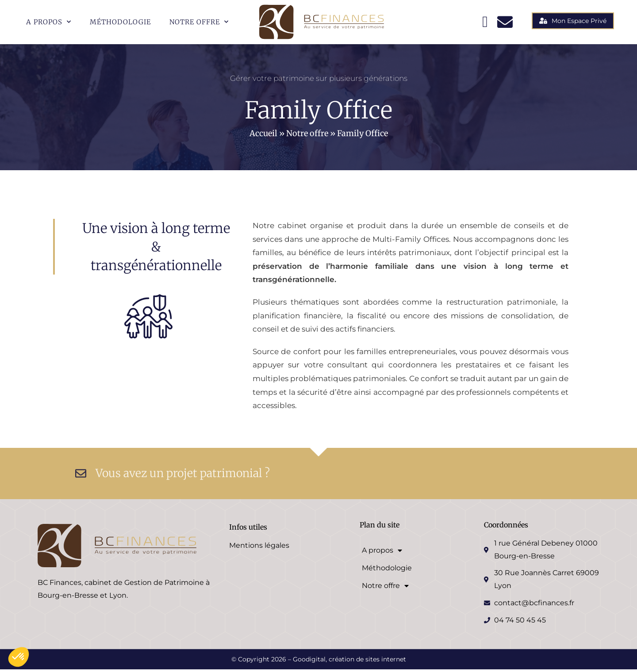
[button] (19, 657)
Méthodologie (120, 22)
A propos (49, 22)
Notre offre (199, 22)
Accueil (263, 136)
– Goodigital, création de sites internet (346, 662)
